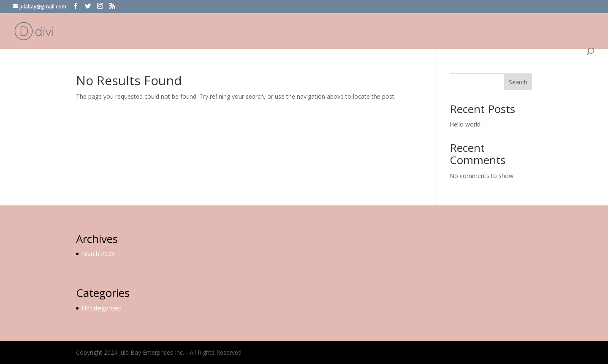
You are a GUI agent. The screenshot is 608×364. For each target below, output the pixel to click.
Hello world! (466, 124)
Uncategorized (102, 308)
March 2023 (98, 254)
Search (518, 82)
